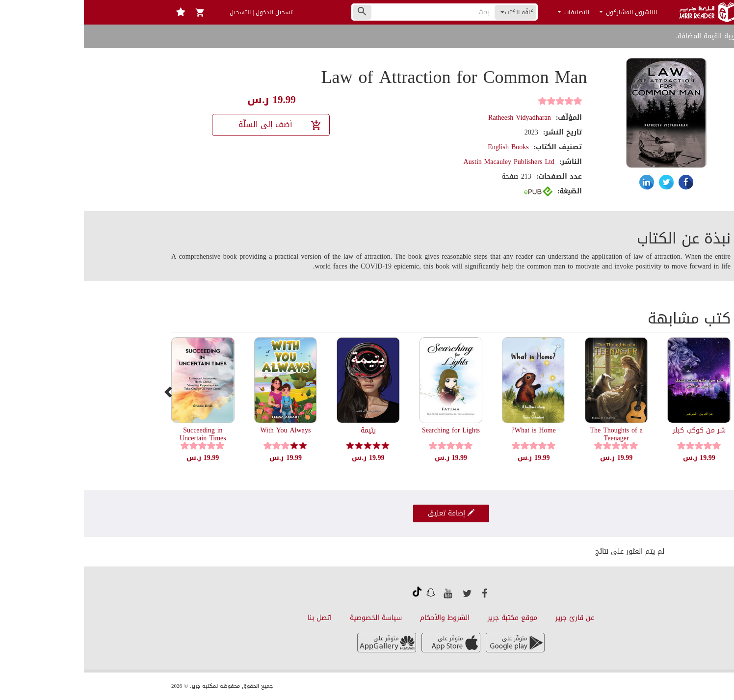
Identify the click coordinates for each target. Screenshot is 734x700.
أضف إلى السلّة (197, 124)
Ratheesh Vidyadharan (436, 118)
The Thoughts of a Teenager (532, 434)
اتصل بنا (236, 618)
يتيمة (284, 430)
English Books (424, 147)
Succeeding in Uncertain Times (119, 434)
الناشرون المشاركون (544, 12)
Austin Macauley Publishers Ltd (425, 162)
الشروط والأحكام (361, 618)
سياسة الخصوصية (292, 618)
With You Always (201, 430)
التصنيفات (489, 12)
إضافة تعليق (367, 513)
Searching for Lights (367, 430)
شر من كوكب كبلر (615, 430)
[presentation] (85, 392)
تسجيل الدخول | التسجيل (177, 12)
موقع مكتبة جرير (429, 618)
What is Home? (450, 430)
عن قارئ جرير (491, 618)
